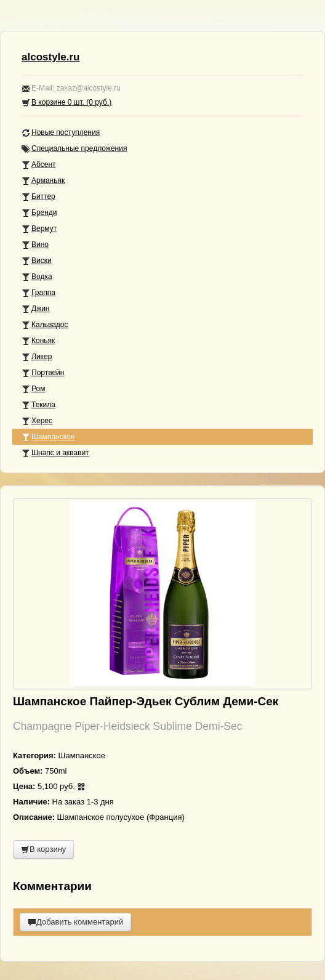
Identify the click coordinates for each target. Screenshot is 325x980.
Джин (35, 309)
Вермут (39, 229)
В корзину (43, 849)
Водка (37, 277)
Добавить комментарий (75, 922)
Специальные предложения (74, 149)
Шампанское (48, 437)
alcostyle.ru (51, 57)
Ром (33, 389)
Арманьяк (43, 181)
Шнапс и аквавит (55, 453)
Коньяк (38, 341)
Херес (37, 421)
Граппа (38, 293)
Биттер (38, 197)
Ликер (37, 357)
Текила (38, 405)
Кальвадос (45, 325)
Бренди (39, 213)
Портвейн (43, 373)
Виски (37, 261)
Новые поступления (61, 133)
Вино (35, 245)
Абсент (39, 165)
